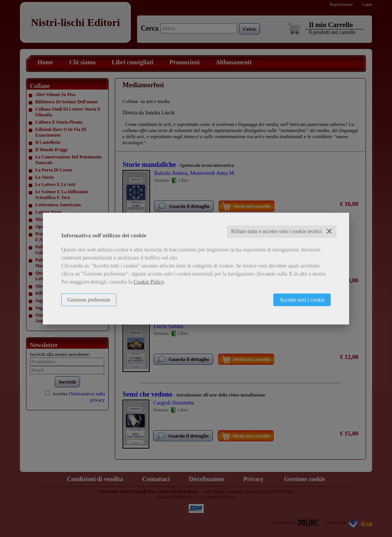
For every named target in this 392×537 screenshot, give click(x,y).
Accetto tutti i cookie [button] (302, 300)
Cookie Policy (149, 282)
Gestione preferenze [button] (89, 300)
